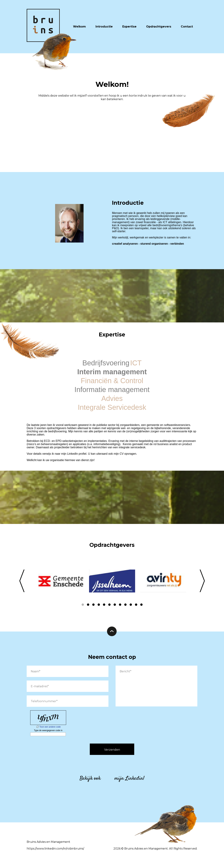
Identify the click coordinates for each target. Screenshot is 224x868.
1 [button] (83, 605)
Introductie (104, 27)
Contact (187, 27)
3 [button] (93, 605)
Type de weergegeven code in (48, 730)
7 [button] (115, 605)
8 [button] (120, 605)
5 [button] (104, 605)
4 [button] (99, 605)
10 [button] (131, 605)
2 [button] (88, 605)
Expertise (129, 27)
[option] (61, 581)
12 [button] (141, 605)
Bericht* (156, 686)
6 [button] (109, 605)
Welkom (79, 27)
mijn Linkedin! (129, 778)
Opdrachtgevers (159, 27)
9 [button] (125, 605)
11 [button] (136, 605)
